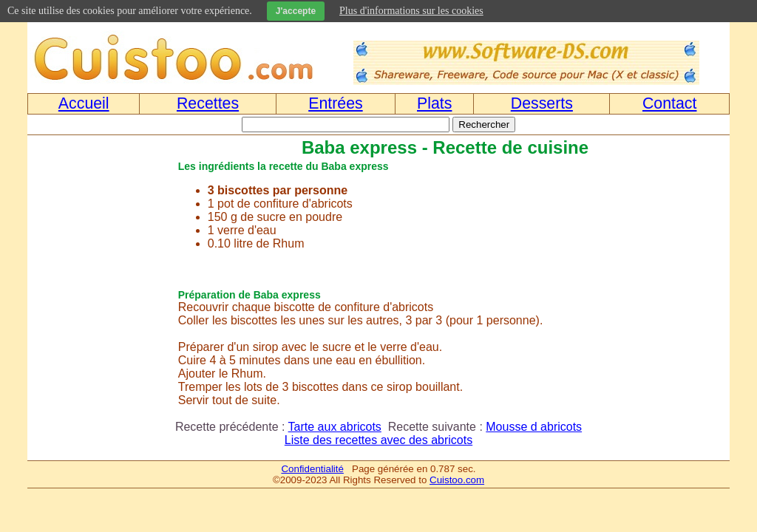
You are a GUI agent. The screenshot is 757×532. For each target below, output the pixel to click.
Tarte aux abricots (335, 427)
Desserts (542, 103)
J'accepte (296, 11)
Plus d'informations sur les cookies (411, 11)
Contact (670, 103)
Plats (434, 103)
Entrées (336, 103)
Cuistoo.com (457, 480)
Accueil (84, 103)
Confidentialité (312, 469)
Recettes (208, 103)
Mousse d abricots (534, 427)
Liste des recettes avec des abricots (378, 440)
